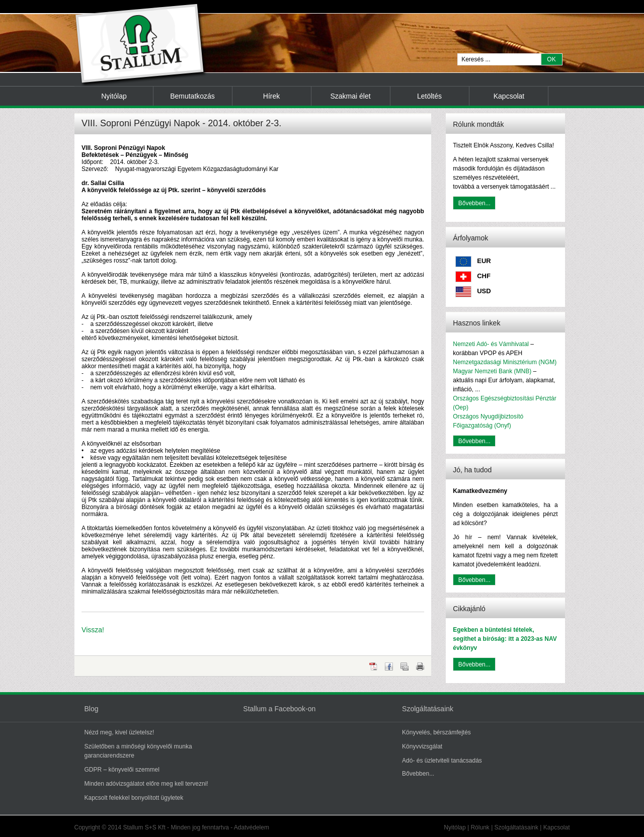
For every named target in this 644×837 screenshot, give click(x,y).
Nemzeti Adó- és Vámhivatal (491, 344)
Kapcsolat (509, 96)
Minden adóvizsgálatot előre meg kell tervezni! (146, 784)
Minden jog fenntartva (199, 827)
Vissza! (93, 630)
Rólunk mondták (478, 124)
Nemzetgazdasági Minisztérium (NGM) (505, 362)
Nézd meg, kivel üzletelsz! (119, 732)
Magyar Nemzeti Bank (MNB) (492, 371)
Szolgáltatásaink (516, 827)
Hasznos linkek (476, 323)
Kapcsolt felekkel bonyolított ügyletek (134, 798)
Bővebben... (474, 203)
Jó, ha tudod (472, 470)
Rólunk (480, 827)
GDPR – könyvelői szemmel (122, 770)
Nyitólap (114, 96)
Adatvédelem (252, 827)
